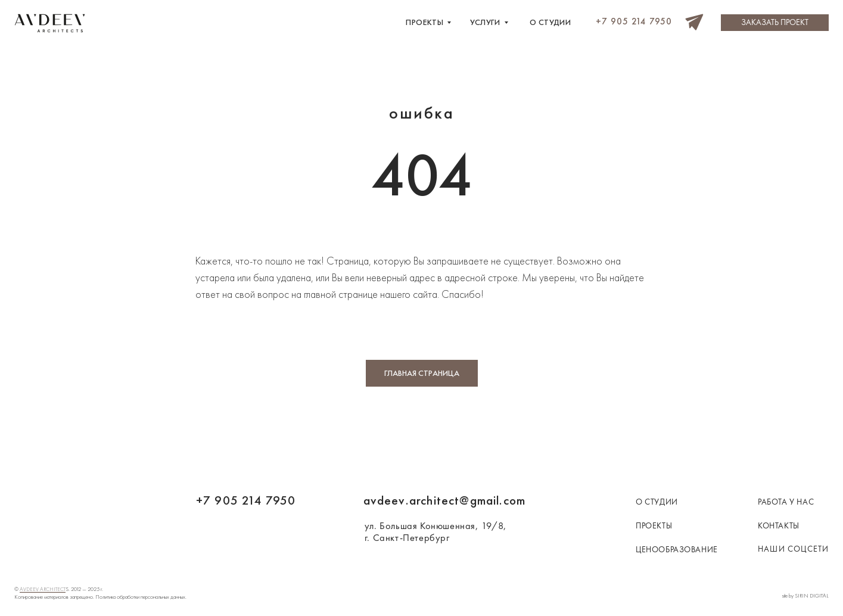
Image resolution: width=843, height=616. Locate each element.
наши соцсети (793, 549)
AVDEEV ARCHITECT (43, 589)
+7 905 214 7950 (246, 500)
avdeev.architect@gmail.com (445, 500)
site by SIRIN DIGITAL (805, 596)
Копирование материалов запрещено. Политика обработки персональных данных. (100, 597)
